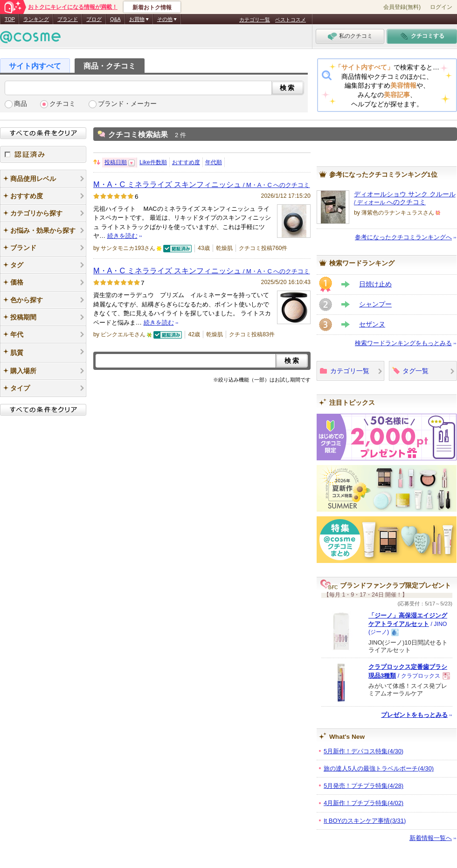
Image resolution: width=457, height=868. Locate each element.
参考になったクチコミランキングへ (403, 237)
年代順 (214, 162)
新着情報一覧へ (431, 838)
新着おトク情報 (152, 7)
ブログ (94, 19)
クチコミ (62, 104)
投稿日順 (116, 162)
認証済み (43, 154)
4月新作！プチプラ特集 (364, 803)
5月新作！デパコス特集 (364, 751)
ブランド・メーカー (127, 104)
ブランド (68, 19)
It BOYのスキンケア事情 (365, 821)
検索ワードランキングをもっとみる (403, 343)
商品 (21, 104)
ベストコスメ (291, 20)
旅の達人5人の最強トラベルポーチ (379, 768)
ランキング (36, 19)
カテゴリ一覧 (255, 20)
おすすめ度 (186, 162)
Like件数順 (153, 162)
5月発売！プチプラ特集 (364, 786)
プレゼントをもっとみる (414, 715)
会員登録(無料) (402, 7)
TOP (10, 19)
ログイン (441, 7)
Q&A (115, 19)
